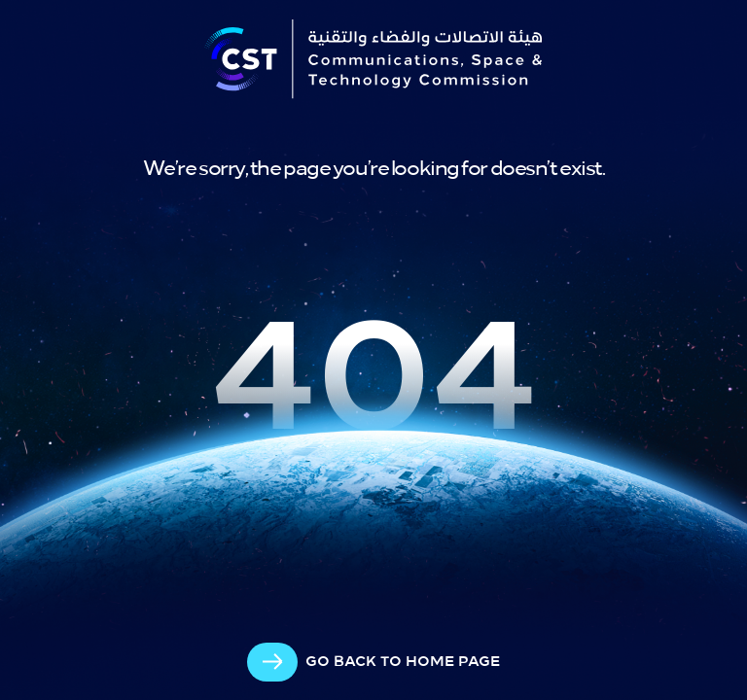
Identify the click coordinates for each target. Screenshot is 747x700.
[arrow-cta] (373, 662)
